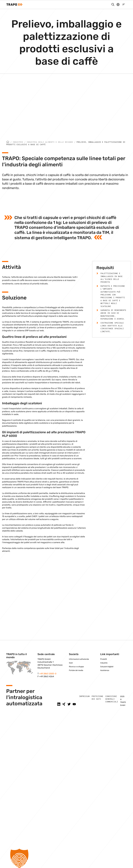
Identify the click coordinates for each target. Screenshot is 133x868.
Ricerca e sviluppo (76, 667)
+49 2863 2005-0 (48, 674)
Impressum (84, 696)
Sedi (71, 663)
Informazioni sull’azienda (79, 659)
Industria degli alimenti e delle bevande (50, 142)
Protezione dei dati (97, 698)
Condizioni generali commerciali (112, 699)
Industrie (18, 142)
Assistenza (105, 670)
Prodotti (104, 659)
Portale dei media (76, 670)
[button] (66, 858)
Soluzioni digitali (107, 667)
